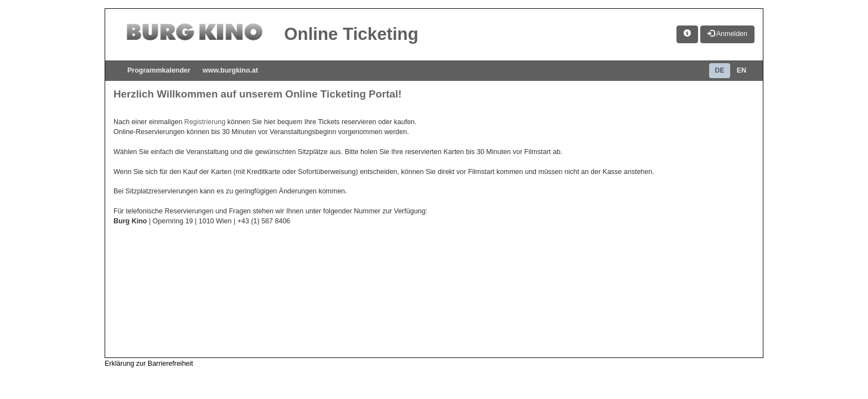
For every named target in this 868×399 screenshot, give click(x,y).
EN (742, 70)
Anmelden (727, 34)
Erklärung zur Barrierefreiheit (149, 364)
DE (719, 70)
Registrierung (205, 122)
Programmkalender (159, 70)
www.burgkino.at (230, 70)
